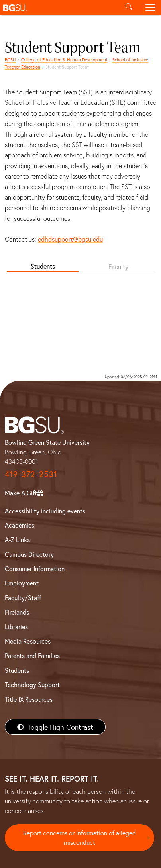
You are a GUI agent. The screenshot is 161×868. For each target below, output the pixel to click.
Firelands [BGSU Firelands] (17, 612)
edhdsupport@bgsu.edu (70, 239)
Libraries (16, 627)
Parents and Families (32, 655)
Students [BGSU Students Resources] (17, 670)
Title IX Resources (29, 699)
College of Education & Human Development (64, 60)
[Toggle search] (129, 8)
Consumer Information (35, 569)
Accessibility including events (45, 511)
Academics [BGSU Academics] (20, 525)
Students (43, 266)
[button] (59, 8)
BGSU (10, 60)
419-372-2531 (31, 474)
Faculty (118, 266)
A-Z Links (17, 539)
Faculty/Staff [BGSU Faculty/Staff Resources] (23, 598)
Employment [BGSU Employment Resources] (22, 583)
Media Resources (28, 641)
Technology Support (32, 684)
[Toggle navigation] (150, 8)
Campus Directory (29, 554)
